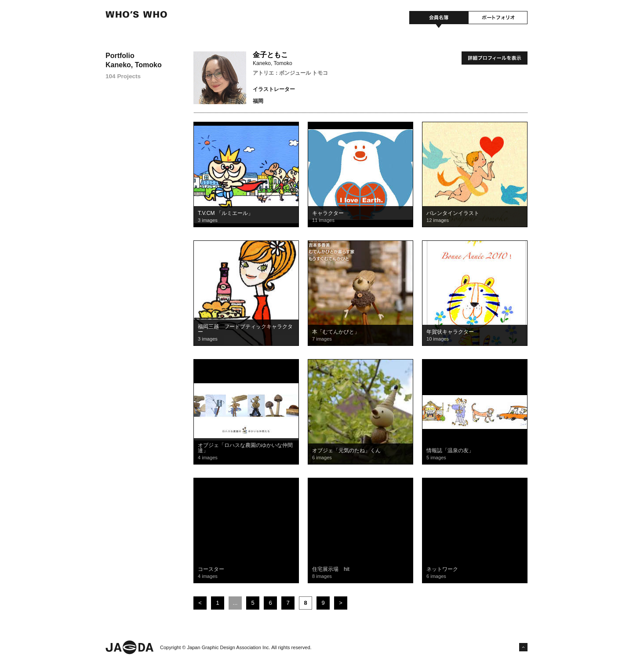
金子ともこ (270, 55)
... (235, 603)
